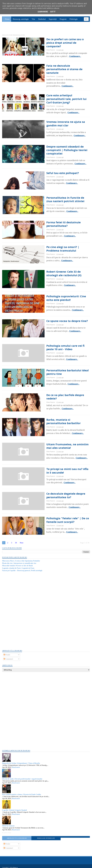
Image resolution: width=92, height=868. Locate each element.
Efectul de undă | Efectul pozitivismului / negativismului (22, 777)
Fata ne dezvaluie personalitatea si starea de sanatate (59, 67)
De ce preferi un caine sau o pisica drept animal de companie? (58, 42)
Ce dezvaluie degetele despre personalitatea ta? (55, 493)
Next (22, 541)
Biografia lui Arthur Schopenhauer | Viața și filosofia (21, 761)
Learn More (43, 12)
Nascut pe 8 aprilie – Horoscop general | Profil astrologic (23, 568)
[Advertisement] (20, 608)
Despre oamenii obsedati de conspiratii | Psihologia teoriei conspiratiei (62, 142)
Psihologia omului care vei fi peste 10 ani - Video (60, 343)
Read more (16, 765)
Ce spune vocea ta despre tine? (56, 316)
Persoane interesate (46, 836)
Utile (15, 29)
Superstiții (53, 20)
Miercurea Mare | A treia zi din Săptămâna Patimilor (21, 559)
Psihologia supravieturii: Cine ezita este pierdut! (59, 292)
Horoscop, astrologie (21, 20)
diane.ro (16, 865)
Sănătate (7, 29)
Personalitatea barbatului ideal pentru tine (62, 368)
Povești (83, 24)
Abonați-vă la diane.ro (17, 836)
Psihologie (74, 20)
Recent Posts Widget (7, 830)
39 (16, 541)
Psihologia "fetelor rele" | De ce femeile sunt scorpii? (57, 518)
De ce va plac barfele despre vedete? (60, 391)
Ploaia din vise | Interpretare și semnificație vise (19, 561)
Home (7, 20)
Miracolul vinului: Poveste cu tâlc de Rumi (18, 563)
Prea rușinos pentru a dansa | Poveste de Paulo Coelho (22, 792)
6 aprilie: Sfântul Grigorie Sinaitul (15, 808)
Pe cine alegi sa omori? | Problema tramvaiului (59, 242)
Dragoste (63, 20)
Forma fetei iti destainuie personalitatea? (52, 217)
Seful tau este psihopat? (51, 166)
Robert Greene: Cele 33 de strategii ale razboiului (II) (61, 267)
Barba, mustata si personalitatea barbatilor (58, 418)
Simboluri (42, 20)
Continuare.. (50, 54)
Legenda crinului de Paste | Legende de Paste (19, 566)
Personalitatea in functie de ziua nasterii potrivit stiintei (57, 192)
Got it (53, 12)
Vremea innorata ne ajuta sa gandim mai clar (60, 117)
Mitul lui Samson (9, 824)
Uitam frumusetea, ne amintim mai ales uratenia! (59, 443)
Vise (33, 20)
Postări (7, 653)
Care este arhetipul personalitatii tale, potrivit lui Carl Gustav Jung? (61, 92)
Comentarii (9, 657)
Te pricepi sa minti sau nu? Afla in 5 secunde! (59, 468)
